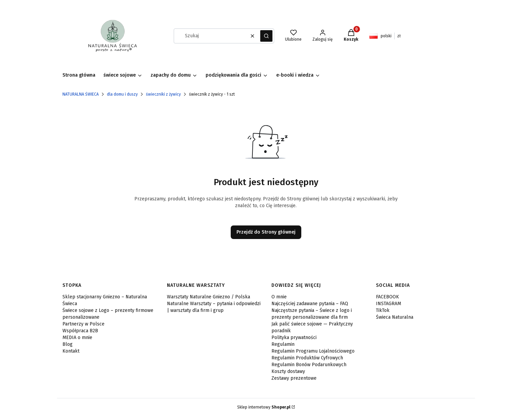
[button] (266, 36)
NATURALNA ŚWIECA (81, 94)
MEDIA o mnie (77, 338)
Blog (68, 344)
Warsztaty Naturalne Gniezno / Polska (208, 297)
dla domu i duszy (122, 94)
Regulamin (283, 344)
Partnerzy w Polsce (83, 324)
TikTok (383, 310)
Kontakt (71, 351)
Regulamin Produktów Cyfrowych (307, 358)
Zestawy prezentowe (294, 378)
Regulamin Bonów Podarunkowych (309, 365)
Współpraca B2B (80, 331)
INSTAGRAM (388, 304)
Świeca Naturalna (395, 317)
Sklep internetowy (264, 407)
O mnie (279, 297)
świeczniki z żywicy (163, 94)
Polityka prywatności (294, 338)
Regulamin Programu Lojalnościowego (313, 351)
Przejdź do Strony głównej (266, 232)
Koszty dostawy (288, 371)
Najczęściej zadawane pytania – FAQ (310, 304)
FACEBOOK (387, 297)
